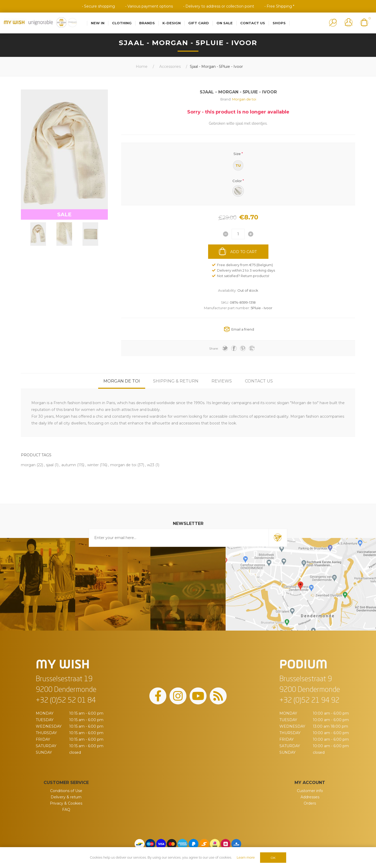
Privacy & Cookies (66, 803)
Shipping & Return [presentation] (176, 381)
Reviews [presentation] (222, 381)
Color (237, 181)
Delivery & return (66, 797)
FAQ (66, 810)
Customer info (310, 791)
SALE (64, 214)
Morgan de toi (244, 99)
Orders (310, 803)
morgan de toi (123, 465)
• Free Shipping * (279, 6)
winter (93, 465)
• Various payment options (149, 6)
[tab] (122, 381)
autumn (69, 465)
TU (238, 165)
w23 (151, 465)
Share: (214, 348)
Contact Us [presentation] (259, 381)
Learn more (246, 857)
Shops (279, 23)
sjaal (50, 465)
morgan (28, 465)
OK (273, 858)
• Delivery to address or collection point (219, 6)
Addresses (310, 797)
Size (237, 154)
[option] (38, 234)
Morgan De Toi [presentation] (122, 381)
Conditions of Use (66, 791)
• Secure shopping (98, 6)
